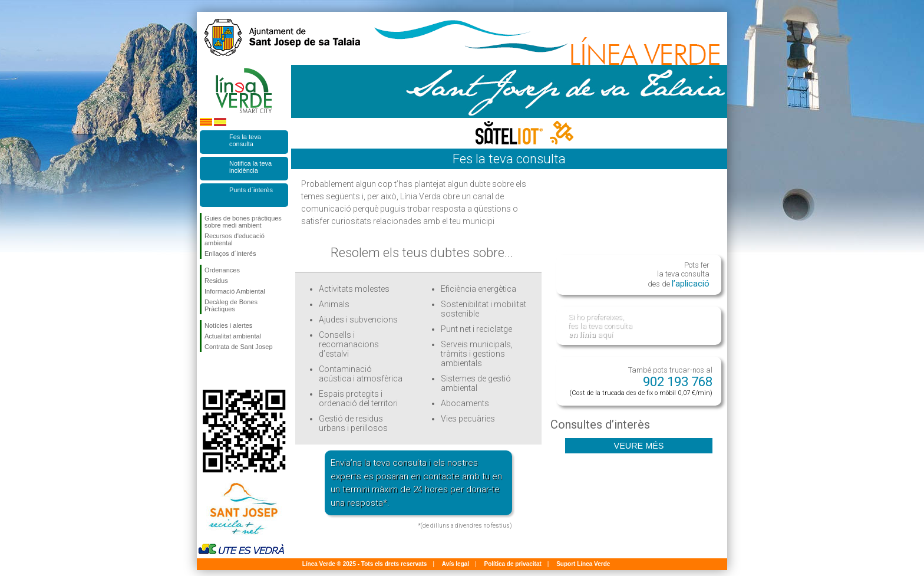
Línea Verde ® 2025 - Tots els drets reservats (365, 564)
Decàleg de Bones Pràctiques (231, 305)
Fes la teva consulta (245, 140)
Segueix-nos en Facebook (207, 371)
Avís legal (456, 564)
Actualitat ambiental (233, 336)
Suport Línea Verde (583, 564)
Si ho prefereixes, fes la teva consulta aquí (600, 326)
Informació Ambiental (235, 291)
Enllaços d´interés (230, 254)
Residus (216, 281)
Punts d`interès (251, 190)
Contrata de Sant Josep (239, 347)
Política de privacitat (513, 564)
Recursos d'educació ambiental (235, 239)
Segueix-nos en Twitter (226, 371)
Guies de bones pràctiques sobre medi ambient (243, 222)
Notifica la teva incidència (250, 167)
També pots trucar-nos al (641, 381)
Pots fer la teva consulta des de (679, 275)
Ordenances (222, 270)
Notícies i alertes (228, 325)
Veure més (639, 446)
